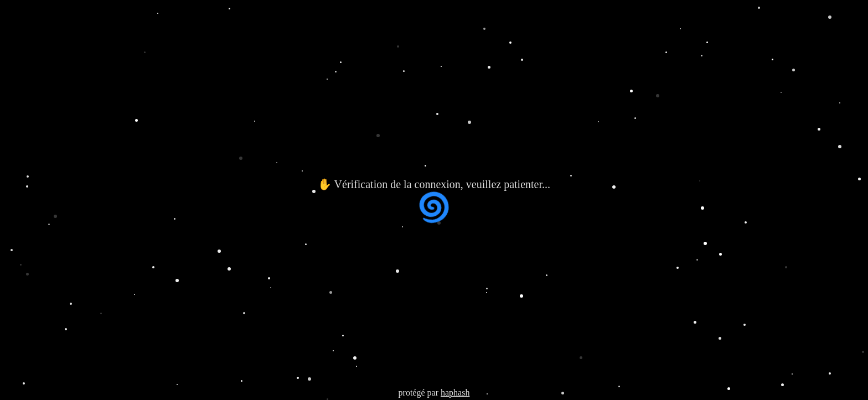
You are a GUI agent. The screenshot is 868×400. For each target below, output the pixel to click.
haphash (455, 393)
